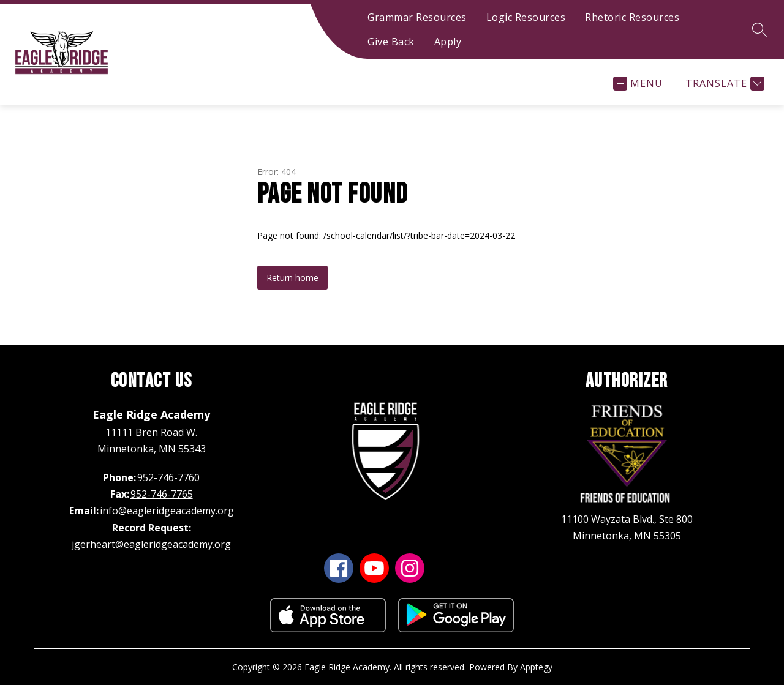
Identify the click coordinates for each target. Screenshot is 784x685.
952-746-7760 (168, 477)
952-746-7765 (162, 494)
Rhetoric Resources (632, 17)
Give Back (391, 42)
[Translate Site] (723, 84)
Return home (292, 278)
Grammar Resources (417, 17)
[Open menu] (638, 84)
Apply (448, 42)
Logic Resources (526, 17)
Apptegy (536, 667)
